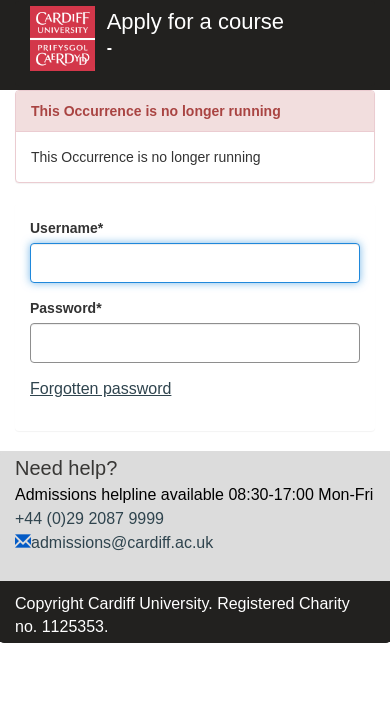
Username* (66, 228)
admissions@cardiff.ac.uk (122, 542)
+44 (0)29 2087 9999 (89, 518)
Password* (66, 308)
